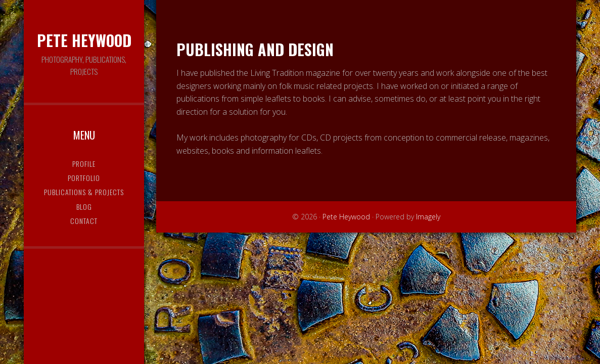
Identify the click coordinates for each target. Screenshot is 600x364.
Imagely (428, 217)
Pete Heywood (84, 40)
